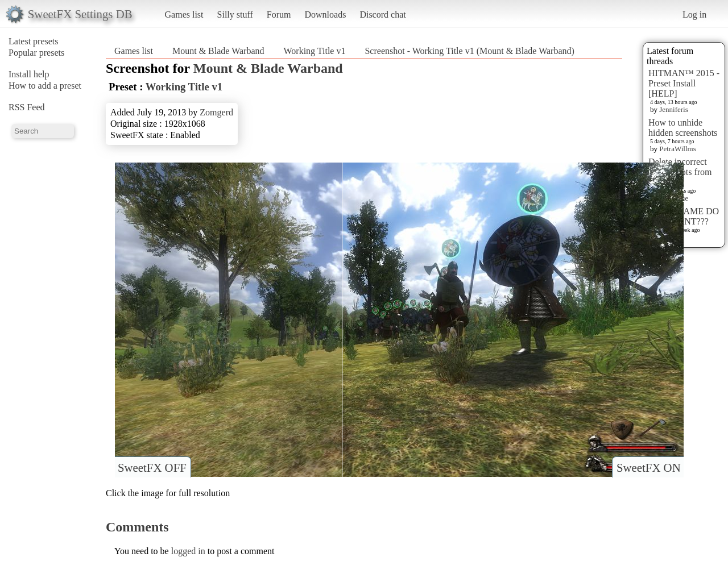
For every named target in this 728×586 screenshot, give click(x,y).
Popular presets (36, 53)
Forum (279, 14)
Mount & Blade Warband (218, 51)
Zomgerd (216, 112)
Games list (184, 14)
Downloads (325, 14)
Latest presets (34, 41)
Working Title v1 (315, 51)
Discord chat (382, 14)
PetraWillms (677, 149)
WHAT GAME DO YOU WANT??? (684, 216)
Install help (29, 74)
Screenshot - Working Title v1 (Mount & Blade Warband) (469, 51)
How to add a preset (45, 86)
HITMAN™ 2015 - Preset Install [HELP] (684, 83)
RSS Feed (27, 107)
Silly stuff (235, 14)
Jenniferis (674, 109)
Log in (694, 14)
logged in (188, 551)
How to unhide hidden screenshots (683, 128)
